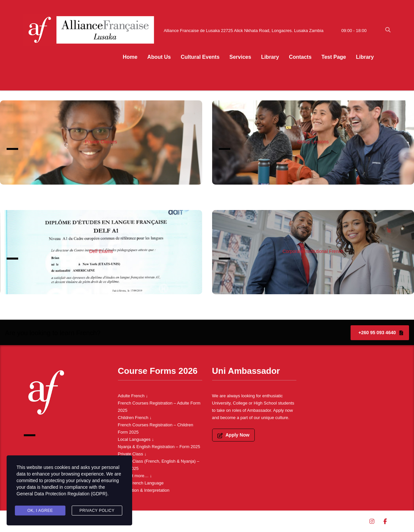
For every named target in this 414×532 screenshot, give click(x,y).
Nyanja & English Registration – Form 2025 (159, 447)
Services (240, 57)
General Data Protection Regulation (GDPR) (62, 494)
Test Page (334, 57)
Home (130, 57)
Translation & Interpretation (144, 490)
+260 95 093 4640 (381, 333)
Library (270, 57)
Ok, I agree (40, 511)
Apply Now (233, 435)
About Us (159, 57)
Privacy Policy (97, 511)
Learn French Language (141, 483)
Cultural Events (200, 57)
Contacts (300, 57)
